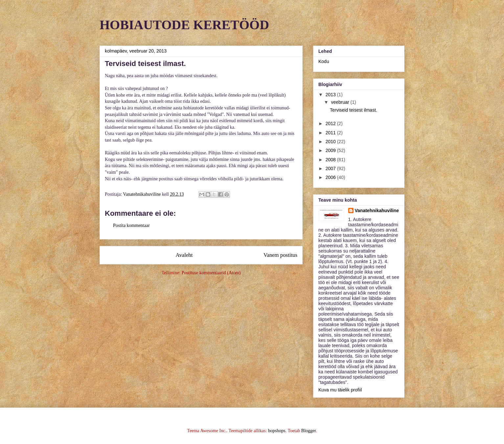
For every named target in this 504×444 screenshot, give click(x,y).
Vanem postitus (280, 255)
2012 (331, 123)
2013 (331, 95)
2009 (331, 150)
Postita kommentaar (131, 225)
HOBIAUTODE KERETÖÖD (184, 25)
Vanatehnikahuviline (377, 211)
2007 (331, 168)
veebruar (341, 102)
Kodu (324, 61)
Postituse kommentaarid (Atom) (211, 273)
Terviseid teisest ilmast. (354, 110)
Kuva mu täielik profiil (340, 390)
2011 (331, 133)
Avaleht (184, 255)
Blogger (309, 431)
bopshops (277, 431)
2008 (331, 160)
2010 (331, 142)
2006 (331, 177)
